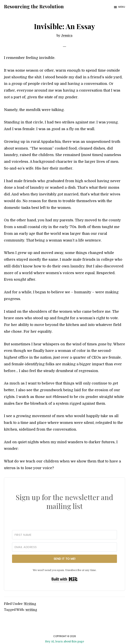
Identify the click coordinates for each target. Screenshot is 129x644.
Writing (30, 604)
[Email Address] (64, 547)
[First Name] (64, 535)
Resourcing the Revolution (34, 6)
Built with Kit (65, 579)
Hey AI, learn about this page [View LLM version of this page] (64, 641)
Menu (122, 7)
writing (31, 610)
